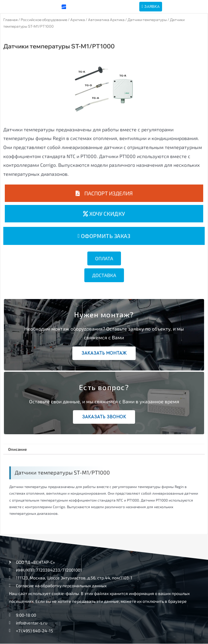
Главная (11, 20)
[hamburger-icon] (184, 7)
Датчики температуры (147, 20)
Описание (17, 449)
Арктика (78, 20)
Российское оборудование (44, 20)
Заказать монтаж (104, 353)
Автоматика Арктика (106, 20)
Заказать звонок (104, 417)
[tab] (17, 449)
